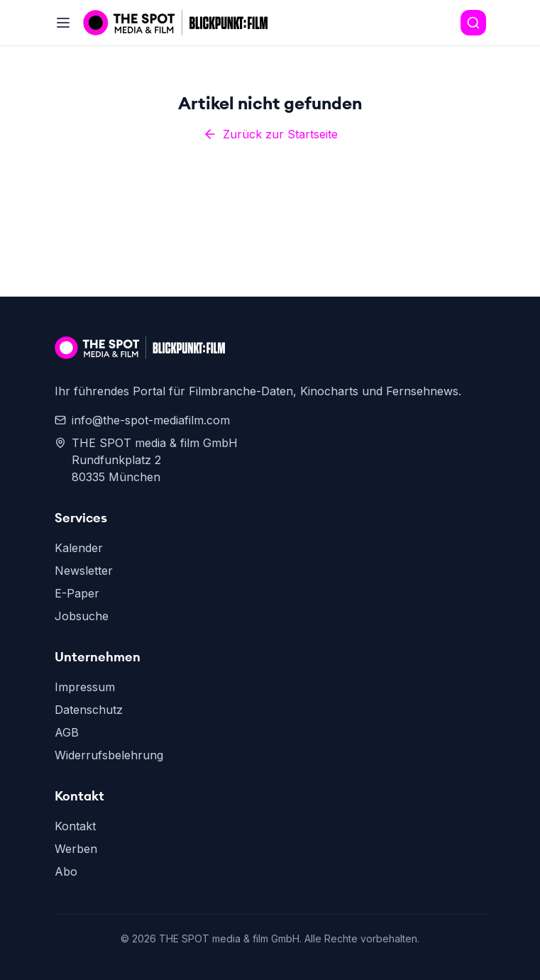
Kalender (79, 548)
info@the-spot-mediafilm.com (142, 420)
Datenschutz (89, 710)
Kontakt (75, 826)
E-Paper (77, 593)
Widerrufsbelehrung (109, 755)
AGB (67, 732)
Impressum (85, 687)
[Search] (473, 23)
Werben (76, 849)
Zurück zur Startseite (270, 134)
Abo (66, 871)
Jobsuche (82, 616)
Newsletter (84, 571)
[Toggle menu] (63, 23)
